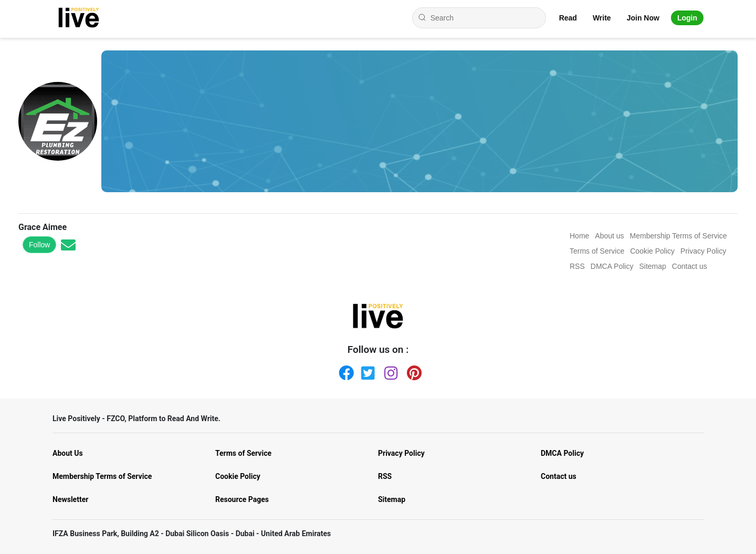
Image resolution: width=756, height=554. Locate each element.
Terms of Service (243, 453)
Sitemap (392, 499)
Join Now (643, 18)
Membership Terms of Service (102, 476)
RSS (385, 476)
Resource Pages (242, 499)
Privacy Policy (401, 453)
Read (568, 18)
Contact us (559, 476)
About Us (68, 453)
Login (687, 18)
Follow (39, 245)
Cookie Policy (238, 476)
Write (602, 18)
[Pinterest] (412, 371)
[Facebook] (344, 371)
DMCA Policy (562, 453)
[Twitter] (366, 371)
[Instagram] (390, 371)
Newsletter (70, 499)
